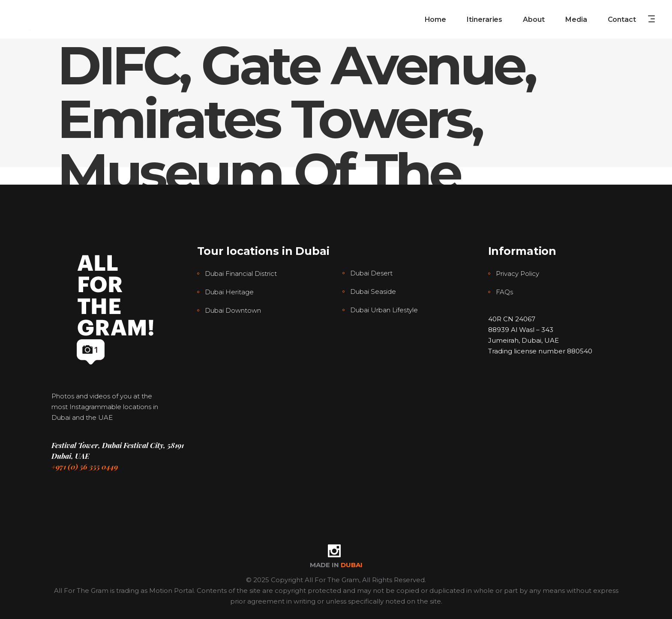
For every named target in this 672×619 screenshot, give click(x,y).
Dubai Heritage (229, 292)
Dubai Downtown (233, 310)
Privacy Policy (517, 274)
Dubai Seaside (373, 292)
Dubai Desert (371, 273)
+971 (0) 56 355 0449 (85, 466)
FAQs (504, 292)
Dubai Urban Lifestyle (384, 310)
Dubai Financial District (241, 274)
